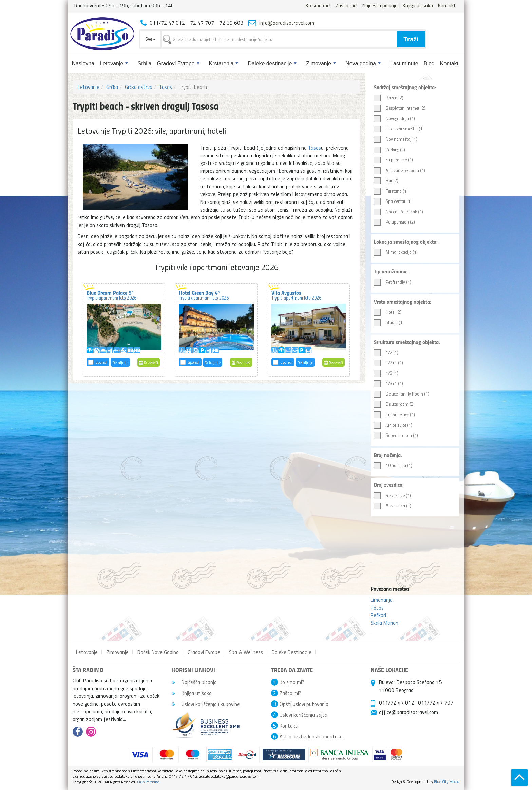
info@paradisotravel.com (287, 23)
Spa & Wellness (246, 652)
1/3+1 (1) (388, 383)
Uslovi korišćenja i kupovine (206, 704)
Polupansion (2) (394, 222)
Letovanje (114, 64)
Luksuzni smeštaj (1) (399, 129)
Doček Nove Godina (158, 652)
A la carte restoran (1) (400, 170)
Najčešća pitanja (380, 5)
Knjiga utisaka (418, 5)
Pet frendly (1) (393, 282)
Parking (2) (389, 150)
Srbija (144, 64)
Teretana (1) (391, 191)
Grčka (112, 87)
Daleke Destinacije (292, 652)
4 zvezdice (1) (392, 495)
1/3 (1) (386, 373)
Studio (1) (389, 322)
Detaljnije (120, 362)
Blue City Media (447, 781)
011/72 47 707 (436, 702)
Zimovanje (321, 64)
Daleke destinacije (272, 64)
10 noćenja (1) (393, 466)
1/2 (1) (386, 353)
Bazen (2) (389, 98)
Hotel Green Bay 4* (204, 295)
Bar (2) (386, 181)
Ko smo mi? (318, 5)
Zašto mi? (346, 5)
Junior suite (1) (393, 425)
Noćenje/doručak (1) (398, 212)
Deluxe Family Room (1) (402, 394)
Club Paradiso (148, 782)
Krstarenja (224, 64)
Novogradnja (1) (394, 119)
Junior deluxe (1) (394, 415)
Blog (429, 64)
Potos (377, 608)
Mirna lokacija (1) (396, 252)
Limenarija (382, 600)
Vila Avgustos (296, 295)
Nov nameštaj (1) (396, 139)
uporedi (101, 362)
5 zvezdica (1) (393, 506)
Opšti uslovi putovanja (304, 704)
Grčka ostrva (139, 87)
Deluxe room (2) (394, 404)
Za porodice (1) (393, 160)
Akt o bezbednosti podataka (311, 736)
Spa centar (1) (393, 201)
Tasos (166, 87)
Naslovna (83, 64)
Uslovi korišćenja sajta (303, 715)
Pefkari (378, 615)
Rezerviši (149, 362)
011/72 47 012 (397, 702)
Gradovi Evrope (178, 64)
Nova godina (363, 64)
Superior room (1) (396, 435)
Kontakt (447, 5)
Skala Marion (384, 623)
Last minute (404, 64)
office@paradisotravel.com (408, 712)
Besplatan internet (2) (400, 108)
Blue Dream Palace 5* (111, 295)
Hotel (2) (388, 312)
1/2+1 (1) (388, 363)
